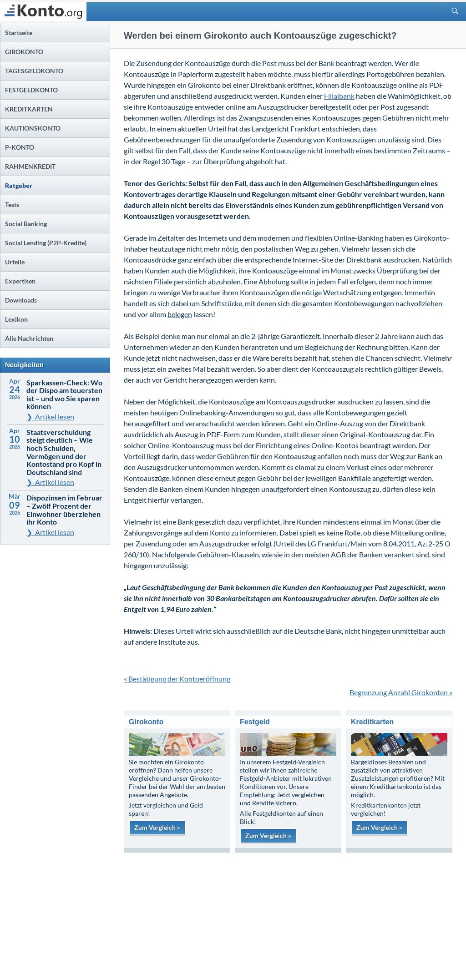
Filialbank (339, 96)
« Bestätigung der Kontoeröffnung (177, 679)
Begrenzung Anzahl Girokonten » (401, 692)
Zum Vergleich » (157, 827)
